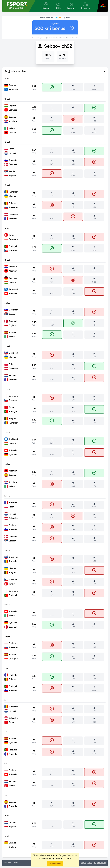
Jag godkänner (55, 863)
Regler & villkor (71, 38)
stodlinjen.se (62, 38)
